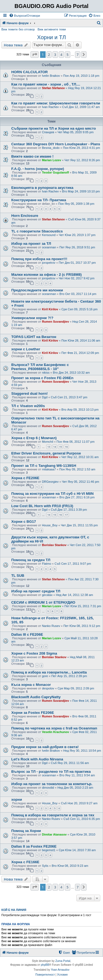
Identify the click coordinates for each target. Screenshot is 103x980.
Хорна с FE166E (25, 862)
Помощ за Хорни (26, 831)
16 (66, 447)
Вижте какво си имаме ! (32, 156)
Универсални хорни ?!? (32, 318)
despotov (48, 688)
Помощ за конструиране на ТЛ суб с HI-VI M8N (52, 494)
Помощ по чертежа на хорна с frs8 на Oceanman (54, 728)
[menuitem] (25, 16)
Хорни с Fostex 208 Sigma (34, 653)
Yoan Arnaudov (60, 970)
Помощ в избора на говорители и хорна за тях (53, 815)
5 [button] (67, 55)
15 (60, 447)
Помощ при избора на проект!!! (39, 259)
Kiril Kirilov (50, 309)
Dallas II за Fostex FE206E (34, 846)
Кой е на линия (14, 910)
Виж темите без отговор (18, 29)
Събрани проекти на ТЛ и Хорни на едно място (54, 128)
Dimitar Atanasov (54, 834)
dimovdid (48, 788)
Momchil (48, 442)
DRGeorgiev (50, 482)
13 (49, 447)
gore (45, 676)
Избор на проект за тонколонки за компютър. (52, 784)
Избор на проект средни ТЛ (36, 591)
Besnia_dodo (51, 148)
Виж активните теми (52, 29)
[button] (35, 55)
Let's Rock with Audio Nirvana (37, 759)
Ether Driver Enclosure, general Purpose (46, 453)
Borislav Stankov (54, 545)
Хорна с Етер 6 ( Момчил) (34, 438)
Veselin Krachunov (55, 732)
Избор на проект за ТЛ (31, 244)
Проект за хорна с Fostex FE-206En (42, 378)
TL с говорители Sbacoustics (37, 231)
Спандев (48, 132)
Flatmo (47, 564)
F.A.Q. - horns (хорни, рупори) (38, 169)
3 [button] (55, 55)
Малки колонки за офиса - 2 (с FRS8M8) (46, 275)
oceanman (49, 247)
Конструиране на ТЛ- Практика (39, 200)
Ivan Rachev (50, 107)
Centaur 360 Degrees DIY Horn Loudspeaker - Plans (56, 144)
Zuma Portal (63, 961)
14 (55, 447)
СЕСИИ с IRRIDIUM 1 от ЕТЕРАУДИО (43, 602)
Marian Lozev (52, 160)
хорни (17, 799)
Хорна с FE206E (25, 478)
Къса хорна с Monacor (31, 685)
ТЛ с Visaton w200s (28, 406)
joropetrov (49, 263)
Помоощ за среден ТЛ (31, 560)
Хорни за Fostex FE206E (33, 713)
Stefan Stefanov (53, 88)
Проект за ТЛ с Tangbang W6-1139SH (44, 466)
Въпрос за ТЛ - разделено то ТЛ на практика (51, 772)
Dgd (45, 397)
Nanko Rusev (51, 626)
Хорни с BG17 (24, 522)
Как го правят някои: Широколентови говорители (56, 103)
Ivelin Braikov (51, 76)
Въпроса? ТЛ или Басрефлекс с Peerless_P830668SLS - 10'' (40, 367)
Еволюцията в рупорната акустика (42, 188)
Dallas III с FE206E (27, 634)
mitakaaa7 (49, 469)
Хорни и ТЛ (51, 37)
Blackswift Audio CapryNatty (36, 697)
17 (66, 515)
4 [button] (61, 55)
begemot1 (49, 850)
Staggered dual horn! (30, 394)
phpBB (45, 965)
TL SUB (18, 576)
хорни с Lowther (26, 349)
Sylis (45, 866)
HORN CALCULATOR (30, 72)
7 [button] (78, 55)
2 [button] (49, 55)
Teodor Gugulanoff (55, 172)
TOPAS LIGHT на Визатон (34, 337)
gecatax (47, 595)
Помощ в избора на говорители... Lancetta (49, 672)
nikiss (46, 373)
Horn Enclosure (25, 216)
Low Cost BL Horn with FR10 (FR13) (42, 506)
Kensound (49, 235)
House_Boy (50, 525)
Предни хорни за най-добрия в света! (45, 747)
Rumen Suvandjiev (55, 322)
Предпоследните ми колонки (37, 290)
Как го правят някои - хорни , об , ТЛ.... (46, 84)
